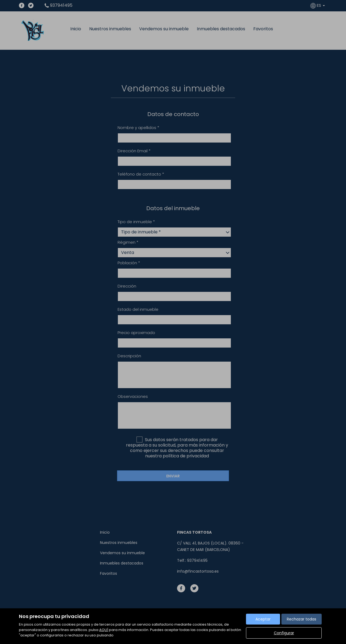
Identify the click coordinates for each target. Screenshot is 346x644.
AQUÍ (104, 630)
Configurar (284, 633)
